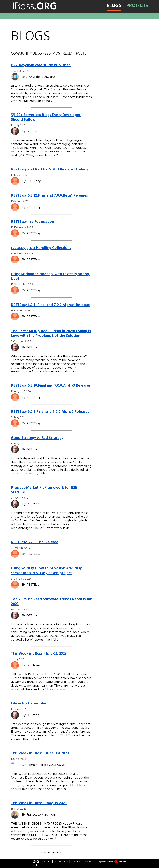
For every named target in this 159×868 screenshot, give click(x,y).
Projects (137, 6)
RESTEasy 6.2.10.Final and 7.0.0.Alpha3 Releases (51, 385)
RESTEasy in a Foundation (32, 222)
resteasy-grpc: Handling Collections (41, 248)
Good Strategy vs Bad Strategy (37, 438)
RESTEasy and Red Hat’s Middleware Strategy (50, 169)
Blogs (114, 6)
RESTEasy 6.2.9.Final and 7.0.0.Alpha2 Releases (50, 412)
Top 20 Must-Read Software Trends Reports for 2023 (51, 601)
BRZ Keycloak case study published (41, 65)
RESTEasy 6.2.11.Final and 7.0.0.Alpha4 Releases (51, 305)
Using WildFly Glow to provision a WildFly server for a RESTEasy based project (46, 571)
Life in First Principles (29, 703)
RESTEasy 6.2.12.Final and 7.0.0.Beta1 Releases (49, 195)
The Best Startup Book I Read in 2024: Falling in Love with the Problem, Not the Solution (51, 333)
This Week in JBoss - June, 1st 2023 (40, 753)
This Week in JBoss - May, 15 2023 (39, 803)
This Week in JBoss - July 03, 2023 (39, 654)
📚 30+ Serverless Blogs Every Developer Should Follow (46, 117)
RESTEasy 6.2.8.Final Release (35, 542)
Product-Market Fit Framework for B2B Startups (44, 490)
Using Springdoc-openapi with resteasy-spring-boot (51, 276)
